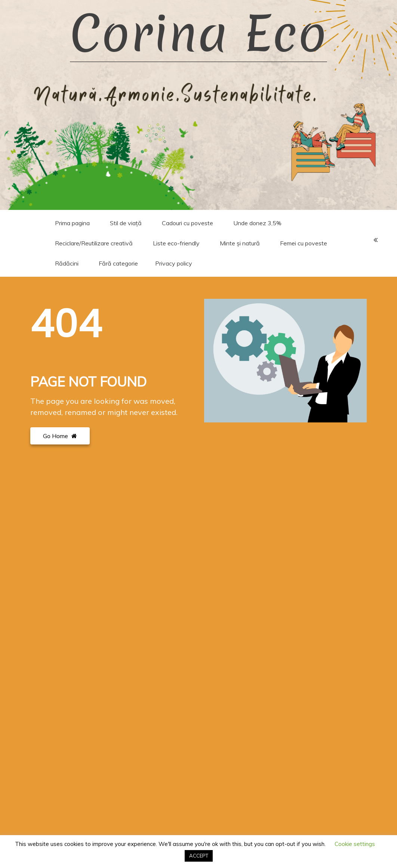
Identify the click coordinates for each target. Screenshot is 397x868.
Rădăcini (67, 263)
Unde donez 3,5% (257, 223)
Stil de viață (126, 223)
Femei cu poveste (304, 243)
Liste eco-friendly (176, 243)
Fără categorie (118, 263)
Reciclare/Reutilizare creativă (94, 243)
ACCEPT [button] (199, 856)
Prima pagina (72, 223)
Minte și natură (240, 243)
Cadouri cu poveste (187, 223)
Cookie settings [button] (355, 844)
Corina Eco (198, 34)
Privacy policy (174, 263)
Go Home (60, 436)
